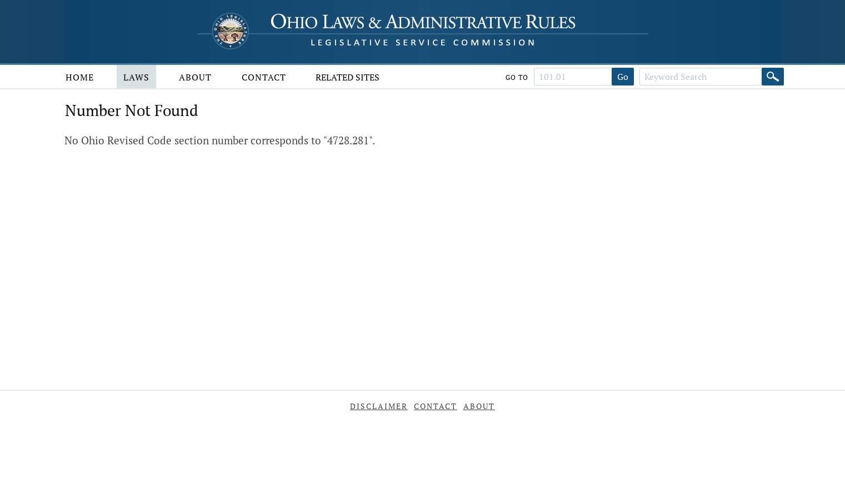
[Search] (773, 77)
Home (80, 77)
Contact (264, 77)
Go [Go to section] (623, 77)
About (195, 77)
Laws (136, 77)
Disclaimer (379, 406)
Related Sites (347, 77)
